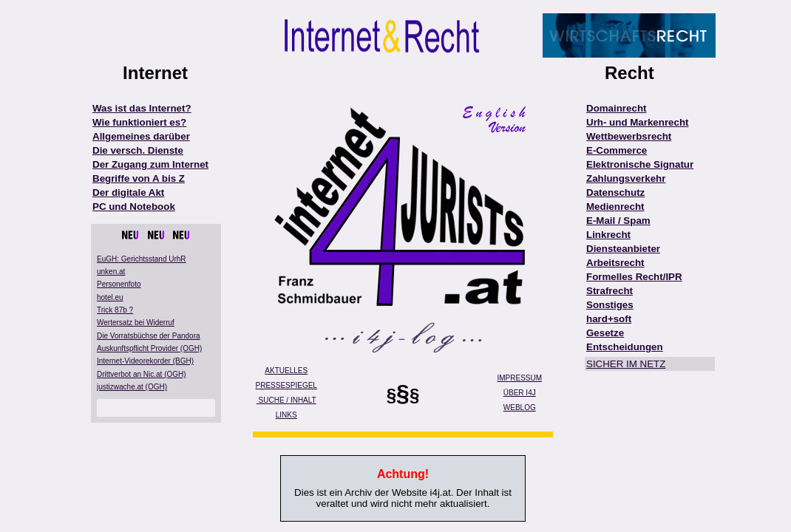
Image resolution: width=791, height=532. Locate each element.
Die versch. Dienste (138, 150)
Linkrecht (608, 235)
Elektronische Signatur (640, 164)
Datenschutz (615, 192)
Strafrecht (610, 291)
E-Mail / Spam (618, 221)
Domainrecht (616, 108)
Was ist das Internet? (142, 108)
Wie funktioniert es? (139, 122)
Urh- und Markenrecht (637, 122)
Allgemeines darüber (141, 136)
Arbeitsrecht (615, 263)
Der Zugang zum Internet (150, 164)
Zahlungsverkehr (626, 178)
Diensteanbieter (623, 249)
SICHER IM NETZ (626, 364)
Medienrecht (615, 207)
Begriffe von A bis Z (139, 178)
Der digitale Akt (128, 192)
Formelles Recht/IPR (634, 277)
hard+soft (609, 319)
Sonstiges (610, 305)
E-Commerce (617, 150)
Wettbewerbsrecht (629, 136)
